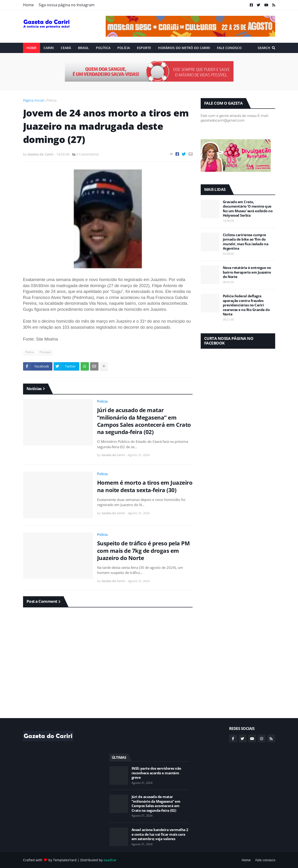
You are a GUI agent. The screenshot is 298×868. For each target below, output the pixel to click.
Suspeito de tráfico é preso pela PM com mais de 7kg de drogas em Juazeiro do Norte (144, 550)
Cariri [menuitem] (49, 48)
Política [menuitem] (103, 48)
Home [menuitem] (32, 48)
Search (264, 48)
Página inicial (33, 100)
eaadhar (110, 860)
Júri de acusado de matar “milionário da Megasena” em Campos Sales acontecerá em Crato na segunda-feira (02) (144, 421)
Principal (45, 352)
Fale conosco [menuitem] (229, 48)
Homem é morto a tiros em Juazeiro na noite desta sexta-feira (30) (145, 486)
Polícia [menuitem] (124, 48)
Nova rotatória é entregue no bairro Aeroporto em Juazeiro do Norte (247, 272)
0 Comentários (88, 154)
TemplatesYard (65, 860)
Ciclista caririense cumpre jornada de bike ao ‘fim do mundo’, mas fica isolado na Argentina (246, 242)
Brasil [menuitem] (83, 48)
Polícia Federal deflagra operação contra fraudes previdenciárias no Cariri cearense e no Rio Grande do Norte (246, 305)
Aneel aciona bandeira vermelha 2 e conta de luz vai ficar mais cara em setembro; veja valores (160, 834)
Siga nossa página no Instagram (67, 5)
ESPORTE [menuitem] (144, 48)
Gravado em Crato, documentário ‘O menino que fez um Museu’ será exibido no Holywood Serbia (248, 209)
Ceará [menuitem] (66, 48)
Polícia (52, 100)
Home (28, 5)
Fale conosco (265, 860)
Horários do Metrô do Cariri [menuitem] (184, 48)
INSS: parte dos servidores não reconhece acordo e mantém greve (156, 773)
